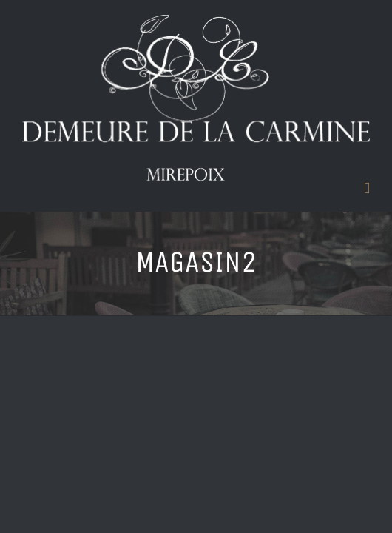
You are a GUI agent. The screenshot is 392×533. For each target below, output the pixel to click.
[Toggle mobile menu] (367, 188)
